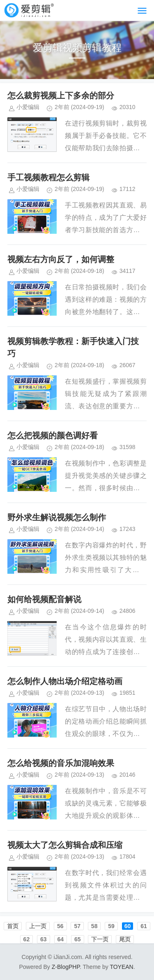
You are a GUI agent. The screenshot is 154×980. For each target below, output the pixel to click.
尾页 (125, 939)
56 (60, 926)
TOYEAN (121, 967)
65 (78, 939)
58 (94, 926)
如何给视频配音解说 (44, 599)
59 (111, 926)
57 (77, 926)
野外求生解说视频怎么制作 (57, 517)
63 (44, 939)
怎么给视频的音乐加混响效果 (61, 763)
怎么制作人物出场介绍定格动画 (65, 681)
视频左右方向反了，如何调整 (61, 259)
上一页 (38, 926)
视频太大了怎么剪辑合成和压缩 (65, 845)
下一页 (100, 939)
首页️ (13, 926)
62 (27, 939)
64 (61, 939)
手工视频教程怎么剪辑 (48, 177)
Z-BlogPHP (66, 967)
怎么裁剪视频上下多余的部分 (61, 95)
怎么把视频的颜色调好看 (53, 435)
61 (144, 926)
